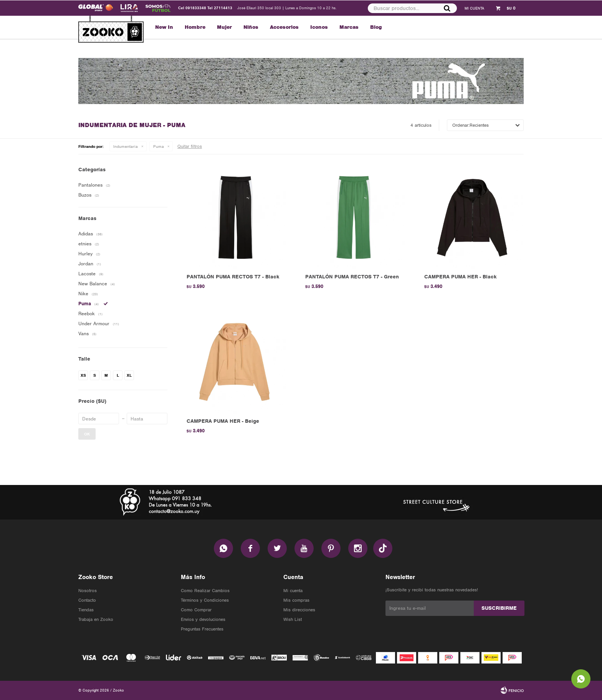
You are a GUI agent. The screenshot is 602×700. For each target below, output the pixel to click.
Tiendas (86, 610)
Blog (376, 27)
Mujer (224, 27)
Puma (159, 146)
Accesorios (284, 27)
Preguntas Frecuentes (202, 629)
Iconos (319, 27)
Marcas (349, 27)
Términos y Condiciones (205, 600)
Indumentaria (126, 146)
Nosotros (88, 591)
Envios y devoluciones (203, 619)
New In (164, 27)
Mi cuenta (293, 591)
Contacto (87, 600)
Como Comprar (196, 610)
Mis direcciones (299, 610)
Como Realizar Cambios (205, 591)
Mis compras (296, 600)
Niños (251, 27)
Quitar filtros (190, 146)
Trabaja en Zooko (96, 619)
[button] (447, 8)
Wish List (293, 619)
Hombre (195, 27)
